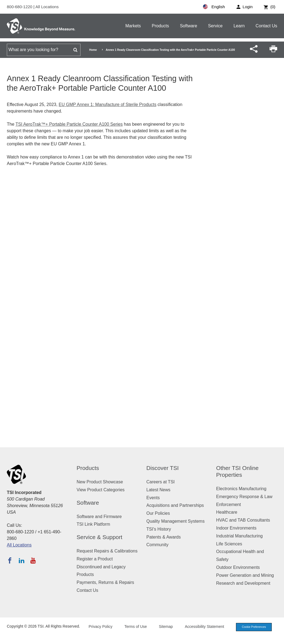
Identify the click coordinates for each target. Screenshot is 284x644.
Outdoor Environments (238, 567)
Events (153, 498)
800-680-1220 (20, 7)
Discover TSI (163, 468)
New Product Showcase (100, 482)
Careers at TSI (161, 482)
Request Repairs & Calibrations (107, 551)
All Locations (47, 7)
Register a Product (95, 559)
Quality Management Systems (176, 521)
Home (93, 50)
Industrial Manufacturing (239, 536)
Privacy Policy (96, 634)
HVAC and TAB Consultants (243, 520)
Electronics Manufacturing (241, 489)
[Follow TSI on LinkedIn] (22, 560)
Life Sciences (229, 544)
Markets (133, 26)
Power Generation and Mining (245, 575)
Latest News (159, 490)
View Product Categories (101, 490)
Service (215, 26)
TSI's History (159, 529)
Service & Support (100, 537)
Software (188, 26)
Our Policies (158, 513)
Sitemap (162, 634)
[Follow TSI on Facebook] (10, 560)
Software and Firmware (99, 517)
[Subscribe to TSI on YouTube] (33, 560)
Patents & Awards (164, 537)
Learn (239, 26)
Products (160, 26)
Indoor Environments (236, 528)
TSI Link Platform (93, 524)
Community (158, 545)
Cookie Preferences (252, 634)
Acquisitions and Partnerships (175, 505)
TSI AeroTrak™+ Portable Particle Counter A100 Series (69, 124)
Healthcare (227, 512)
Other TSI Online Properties (237, 471)
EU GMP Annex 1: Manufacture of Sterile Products (107, 105)
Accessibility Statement (201, 634)
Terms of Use (132, 634)
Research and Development (243, 583)
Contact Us (266, 26)
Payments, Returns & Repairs (105, 582)
